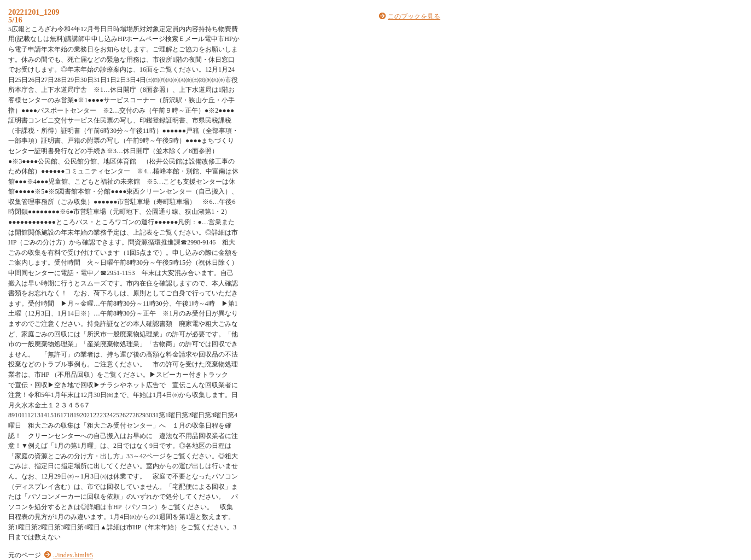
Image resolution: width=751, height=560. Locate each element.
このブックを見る (414, 16)
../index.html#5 (73, 555)
